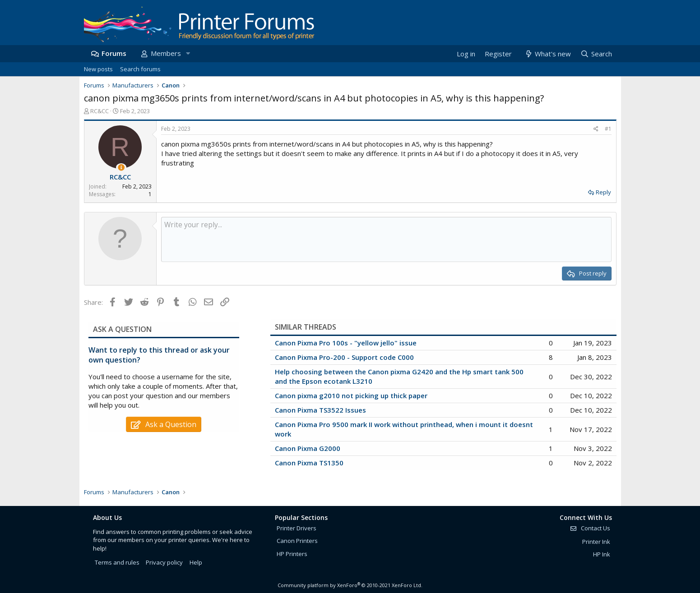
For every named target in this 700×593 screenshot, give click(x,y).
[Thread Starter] (121, 168)
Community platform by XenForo (350, 585)
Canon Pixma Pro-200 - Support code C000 (344, 357)
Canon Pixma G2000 (308, 448)
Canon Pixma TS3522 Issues (320, 410)
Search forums (140, 69)
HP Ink (602, 554)
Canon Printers (297, 541)
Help (196, 562)
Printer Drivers (297, 528)
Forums (114, 53)
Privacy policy (164, 562)
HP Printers (292, 554)
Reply (603, 192)
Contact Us (590, 528)
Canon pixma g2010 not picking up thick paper (351, 395)
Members (166, 53)
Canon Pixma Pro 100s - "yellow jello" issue (346, 343)
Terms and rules (117, 562)
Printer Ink (596, 542)
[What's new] (548, 54)
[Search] (596, 54)
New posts (98, 69)
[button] (188, 53)
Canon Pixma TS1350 (309, 463)
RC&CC (100, 111)
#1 (608, 129)
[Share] (596, 129)
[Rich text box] (386, 239)
